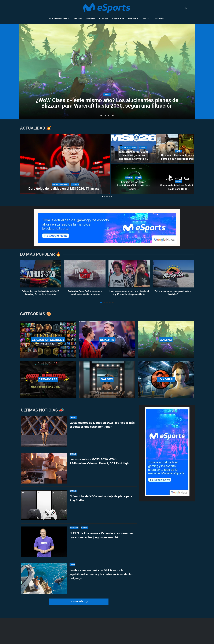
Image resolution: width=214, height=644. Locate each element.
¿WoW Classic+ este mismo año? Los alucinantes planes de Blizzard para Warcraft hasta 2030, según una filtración (107, 103)
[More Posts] (79, 602)
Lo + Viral (160, 18)
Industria (133, 18)
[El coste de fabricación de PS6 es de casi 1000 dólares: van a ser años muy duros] (178, 179)
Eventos (104, 18)
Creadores (118, 18)
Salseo (147, 18)
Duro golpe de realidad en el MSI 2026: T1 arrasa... (65, 189)
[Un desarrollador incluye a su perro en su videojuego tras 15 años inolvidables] (178, 149)
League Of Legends (59, 18)
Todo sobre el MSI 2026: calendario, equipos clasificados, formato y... (133, 155)
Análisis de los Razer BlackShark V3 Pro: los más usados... (133, 186)
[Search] (186, 8)
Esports (78, 18)
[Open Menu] (191, 8)
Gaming (91, 18)
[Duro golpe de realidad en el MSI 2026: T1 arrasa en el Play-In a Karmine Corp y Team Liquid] (65, 164)
